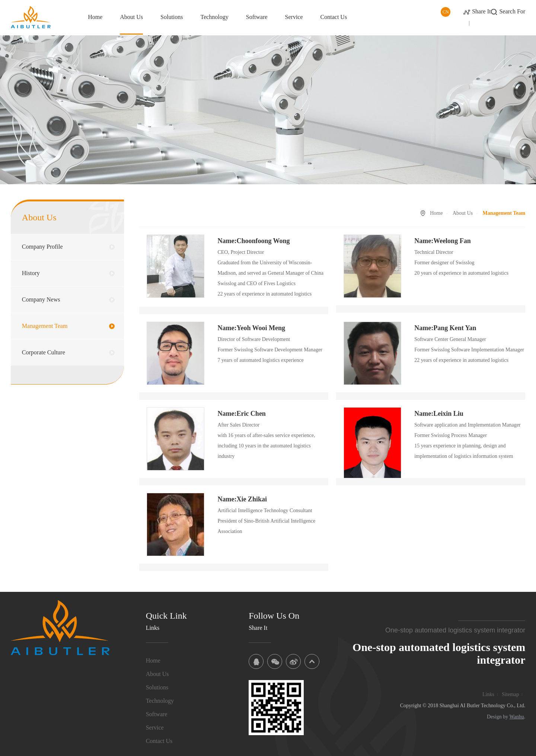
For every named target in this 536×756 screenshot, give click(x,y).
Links (488, 694)
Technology (215, 17)
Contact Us (334, 17)
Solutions (172, 17)
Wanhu (516, 717)
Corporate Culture (44, 352)
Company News (41, 299)
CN (446, 12)
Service (294, 17)
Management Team (45, 326)
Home (95, 17)
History (31, 273)
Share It (481, 11)
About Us (131, 17)
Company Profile (42, 247)
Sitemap (510, 694)
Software (257, 17)
